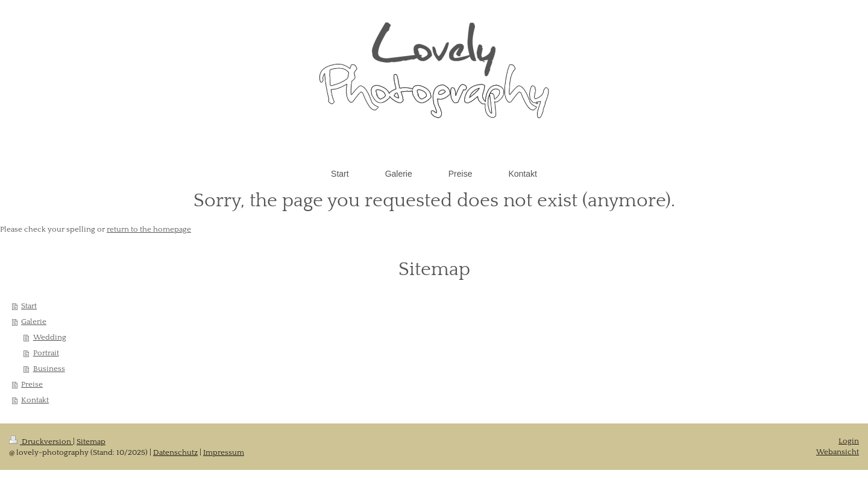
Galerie (34, 322)
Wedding (50, 337)
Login (849, 441)
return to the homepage (149, 229)
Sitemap (91, 442)
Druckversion (41, 442)
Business (49, 369)
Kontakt (35, 400)
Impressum (224, 452)
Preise (32, 384)
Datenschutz (175, 452)
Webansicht (838, 452)
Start (29, 306)
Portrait (46, 353)
